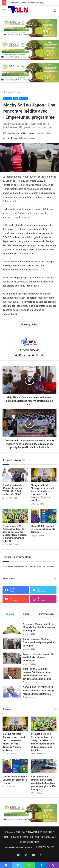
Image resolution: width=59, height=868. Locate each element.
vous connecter (20, 566)
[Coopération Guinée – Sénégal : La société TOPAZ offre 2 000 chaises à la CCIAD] (15, 475)
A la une (18, 92)
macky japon (30, 324)
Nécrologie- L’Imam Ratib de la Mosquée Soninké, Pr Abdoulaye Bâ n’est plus (39, 627)
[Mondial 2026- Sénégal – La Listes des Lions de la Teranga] (44, 516)
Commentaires (47, 614)
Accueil (8, 92)
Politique (23, 99)
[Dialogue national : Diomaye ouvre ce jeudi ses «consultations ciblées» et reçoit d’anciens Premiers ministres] (44, 475)
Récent (27, 614)
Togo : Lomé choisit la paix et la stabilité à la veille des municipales (39, 657)
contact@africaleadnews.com (18, 847)
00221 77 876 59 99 (45, 847)
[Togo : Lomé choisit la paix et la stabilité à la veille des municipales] (12, 658)
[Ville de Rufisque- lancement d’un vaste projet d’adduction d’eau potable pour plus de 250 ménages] (44, 766)
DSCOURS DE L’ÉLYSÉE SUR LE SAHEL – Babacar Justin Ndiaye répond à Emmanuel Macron (39, 691)
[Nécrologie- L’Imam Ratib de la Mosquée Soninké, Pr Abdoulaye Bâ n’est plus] (12, 628)
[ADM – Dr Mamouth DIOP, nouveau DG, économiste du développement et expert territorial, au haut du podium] (12, 673)
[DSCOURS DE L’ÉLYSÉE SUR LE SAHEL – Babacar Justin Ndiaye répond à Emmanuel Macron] (12, 692)
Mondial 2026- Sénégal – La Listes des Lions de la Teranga (43, 529)
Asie (15, 99)
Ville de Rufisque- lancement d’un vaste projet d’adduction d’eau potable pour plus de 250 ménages (43, 783)
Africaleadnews (14, 133)
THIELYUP (30, 832)
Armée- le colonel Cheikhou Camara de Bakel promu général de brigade (39, 642)
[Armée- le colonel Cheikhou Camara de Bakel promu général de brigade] (12, 643)
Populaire (9, 614)
